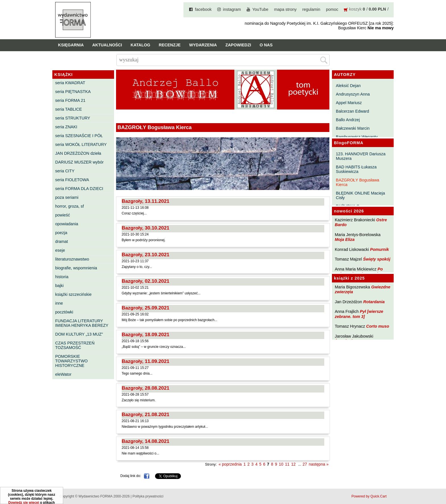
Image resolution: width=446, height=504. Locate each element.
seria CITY (65, 171)
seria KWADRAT (70, 83)
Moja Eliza (345, 239)
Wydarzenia (203, 45)
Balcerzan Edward (353, 111)
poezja (61, 233)
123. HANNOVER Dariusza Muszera (361, 156)
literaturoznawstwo (72, 259)
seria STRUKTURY (73, 118)
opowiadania (67, 224)
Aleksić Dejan (348, 86)
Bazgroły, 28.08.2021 (146, 388)
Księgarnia (71, 45)
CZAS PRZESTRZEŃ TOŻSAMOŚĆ (75, 345)
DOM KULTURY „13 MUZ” (79, 334)
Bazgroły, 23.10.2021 (146, 255)
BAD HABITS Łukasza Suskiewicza (356, 169)
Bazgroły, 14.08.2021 (146, 441)
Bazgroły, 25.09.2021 (146, 308)
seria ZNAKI (66, 127)
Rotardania (374, 302)
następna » (319, 464)
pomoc (332, 9)
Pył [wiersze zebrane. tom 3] (359, 314)
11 (287, 464)
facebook (203, 9)
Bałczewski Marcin (353, 128)
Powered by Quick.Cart (369, 496)
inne (59, 303)
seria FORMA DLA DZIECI (79, 189)
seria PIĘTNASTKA (73, 92)
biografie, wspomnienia (76, 268)
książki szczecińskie (73, 294)
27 (305, 464)
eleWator (63, 374)
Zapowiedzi (238, 45)
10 (281, 464)
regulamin (311, 9)
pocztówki (64, 312)
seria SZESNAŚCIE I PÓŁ (79, 136)
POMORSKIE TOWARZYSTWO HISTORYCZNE (71, 361)
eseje (60, 250)
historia (62, 277)
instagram (232, 9)
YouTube (260, 9)
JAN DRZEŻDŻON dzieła (78, 153)
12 (294, 464)
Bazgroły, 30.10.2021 (146, 228)
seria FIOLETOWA (72, 180)
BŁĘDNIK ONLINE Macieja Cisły (361, 195)
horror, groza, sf (70, 206)
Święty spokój (377, 259)
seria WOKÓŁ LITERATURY (81, 144)
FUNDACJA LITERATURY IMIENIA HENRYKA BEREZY (82, 323)
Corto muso (378, 326)
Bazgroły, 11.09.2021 (146, 361)
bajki (59, 286)
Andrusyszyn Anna (353, 94)
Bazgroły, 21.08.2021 (146, 414)
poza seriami (67, 197)
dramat (62, 241)
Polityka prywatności (148, 496)
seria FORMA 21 (70, 100)
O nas (266, 45)
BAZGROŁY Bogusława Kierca (358, 182)
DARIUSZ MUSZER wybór (79, 162)
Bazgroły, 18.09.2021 (146, 334)
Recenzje (170, 45)
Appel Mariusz (349, 103)
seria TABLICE (69, 109)
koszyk (355, 9)
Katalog (140, 45)
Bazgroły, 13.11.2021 (146, 201)
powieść (63, 215)
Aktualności (107, 45)
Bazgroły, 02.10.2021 (146, 281)
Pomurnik (379, 249)
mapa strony (285, 9)
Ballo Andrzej (348, 120)
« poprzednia (230, 464)
